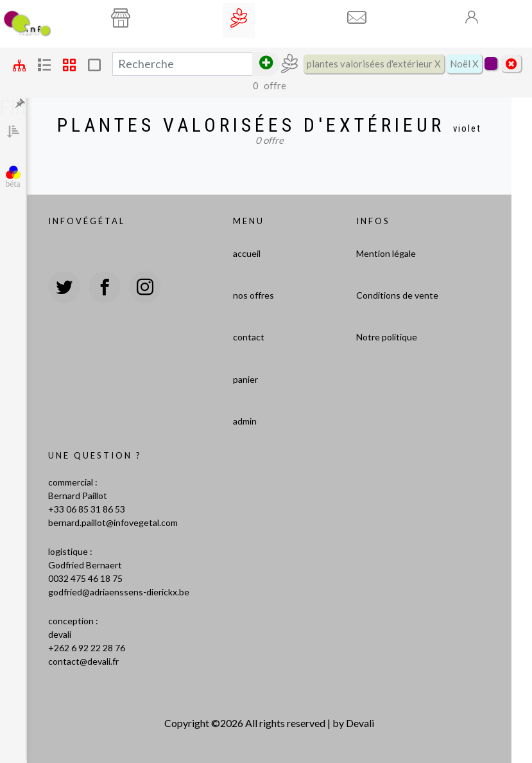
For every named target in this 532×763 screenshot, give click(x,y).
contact (249, 337)
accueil (247, 253)
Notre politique (387, 337)
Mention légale (386, 253)
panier (245, 379)
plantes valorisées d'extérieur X (374, 64)
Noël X (464, 64)
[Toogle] (472, 17)
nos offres (253, 295)
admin (245, 421)
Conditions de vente (397, 295)
